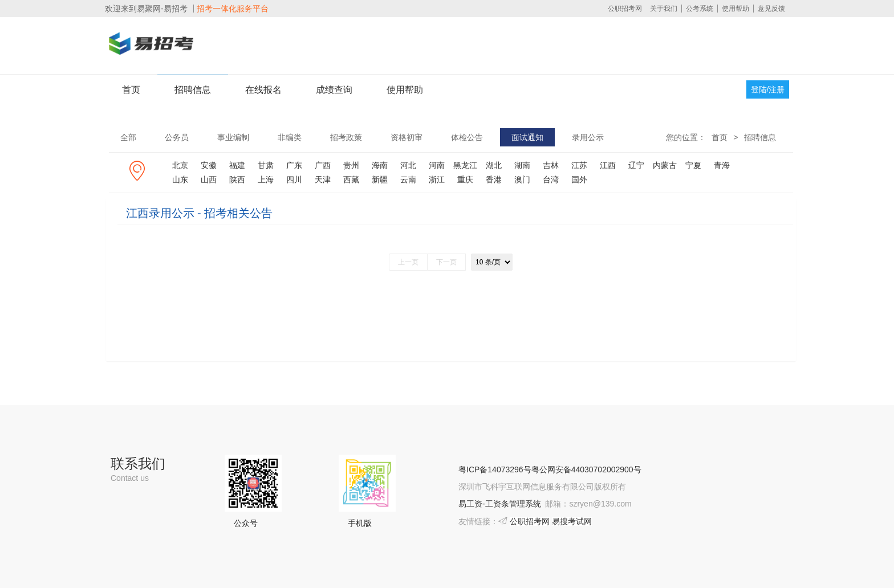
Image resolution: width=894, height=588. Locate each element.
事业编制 (233, 137)
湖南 (522, 165)
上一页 (408, 262)
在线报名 (263, 90)
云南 (408, 179)
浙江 (437, 179)
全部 (128, 137)
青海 (722, 165)
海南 (380, 165)
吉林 (551, 165)
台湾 (551, 179)
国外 (579, 179)
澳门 (522, 179)
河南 (437, 165)
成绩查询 (334, 90)
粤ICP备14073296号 (495, 469)
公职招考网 (625, 9)
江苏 (579, 165)
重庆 (465, 179)
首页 (131, 90)
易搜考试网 (572, 521)
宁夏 (693, 165)
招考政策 (346, 137)
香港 (494, 179)
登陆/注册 (768, 89)
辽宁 (636, 165)
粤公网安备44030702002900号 (586, 469)
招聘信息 (193, 90)
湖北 (494, 165)
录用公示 (588, 137)
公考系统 (700, 9)
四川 (294, 179)
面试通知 (527, 137)
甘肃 (266, 165)
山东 (180, 179)
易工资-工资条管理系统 (500, 504)
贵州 (351, 165)
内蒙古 (665, 165)
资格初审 (407, 137)
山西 (209, 179)
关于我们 (664, 9)
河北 (408, 165)
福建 (237, 165)
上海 (266, 179)
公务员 (177, 137)
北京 (180, 165)
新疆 (380, 179)
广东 (294, 165)
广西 (323, 165)
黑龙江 (465, 165)
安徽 (209, 165)
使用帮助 (735, 9)
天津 (323, 179)
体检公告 (467, 137)
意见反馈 (771, 9)
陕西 (237, 179)
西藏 (351, 179)
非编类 (290, 137)
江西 (608, 165)
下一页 (446, 262)
